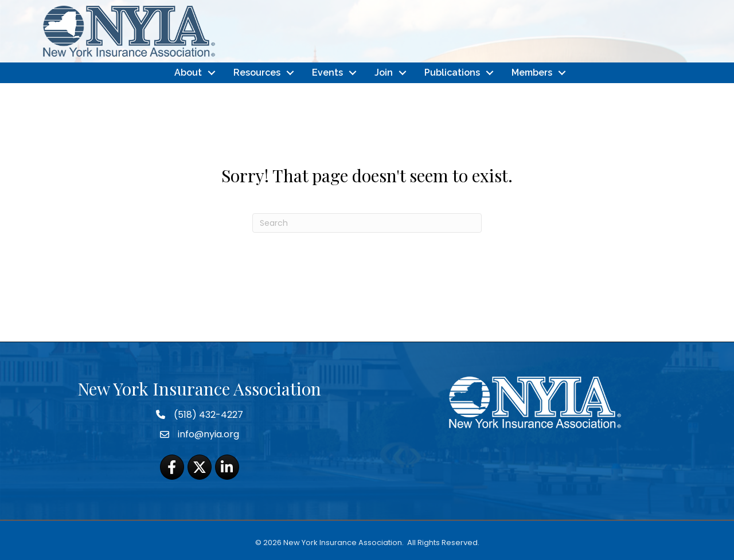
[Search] (367, 223)
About (188, 73)
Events (327, 73)
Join (384, 73)
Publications (452, 73)
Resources (257, 73)
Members (532, 73)
